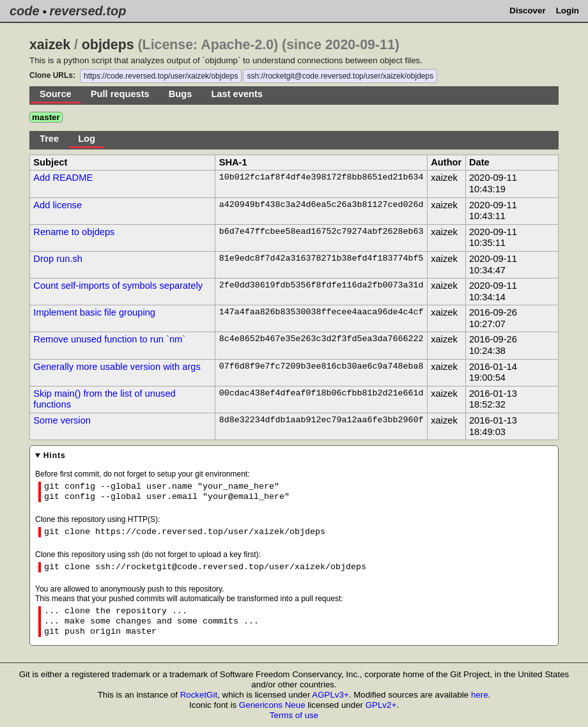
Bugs (181, 94)
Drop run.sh (58, 259)
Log (87, 139)
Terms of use (294, 715)
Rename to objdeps (74, 232)
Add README (63, 178)
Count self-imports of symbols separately (118, 286)
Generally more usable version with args (117, 367)
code (25, 11)
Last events (237, 94)
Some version (62, 420)
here (480, 695)
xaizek (50, 45)
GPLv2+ (381, 705)
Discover (527, 11)
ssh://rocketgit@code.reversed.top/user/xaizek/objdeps (340, 76)
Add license (58, 205)
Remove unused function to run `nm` (109, 339)
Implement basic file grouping (94, 312)
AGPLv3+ (330, 695)
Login (568, 11)
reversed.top (88, 11)
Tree (49, 139)
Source (56, 94)
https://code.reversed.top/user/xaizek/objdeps (161, 76)
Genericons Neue (272, 705)
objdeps (108, 45)
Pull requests (120, 94)
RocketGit (199, 695)
